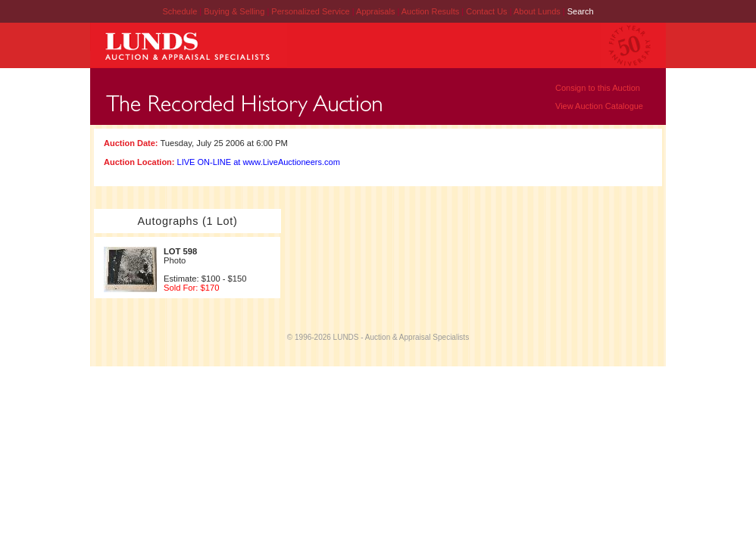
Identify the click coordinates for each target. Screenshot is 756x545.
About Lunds (538, 11)
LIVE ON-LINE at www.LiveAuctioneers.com (259, 162)
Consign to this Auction (598, 88)
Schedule (180, 11)
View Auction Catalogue (599, 106)
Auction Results (431, 11)
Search (581, 11)
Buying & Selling (235, 11)
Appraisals (376, 11)
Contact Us (486, 11)
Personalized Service (311, 11)
